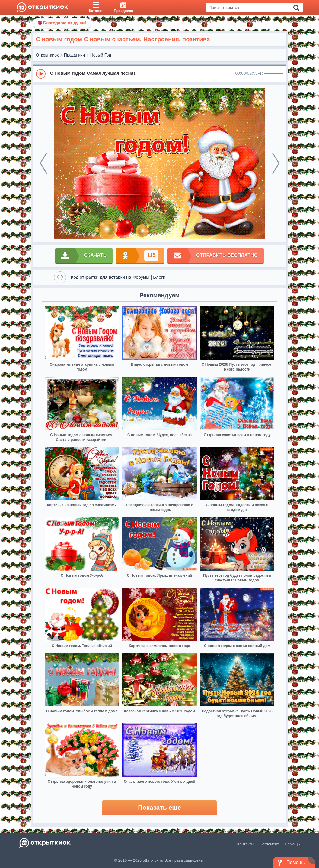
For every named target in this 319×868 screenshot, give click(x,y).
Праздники (74, 55)
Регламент (270, 844)
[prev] (43, 163)
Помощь (292, 844)
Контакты (246, 844)
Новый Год (101, 55)
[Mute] (261, 74)
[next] (276, 163)
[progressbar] (274, 74)
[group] (160, 73)
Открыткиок (47, 55)
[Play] (41, 74)
